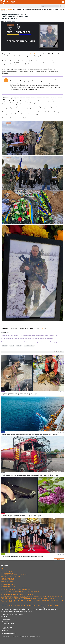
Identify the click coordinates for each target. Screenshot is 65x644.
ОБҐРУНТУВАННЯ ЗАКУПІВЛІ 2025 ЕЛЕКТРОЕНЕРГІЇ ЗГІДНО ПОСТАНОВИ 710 (20, 591)
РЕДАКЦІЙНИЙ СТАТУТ (7, 572)
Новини (9, 10)
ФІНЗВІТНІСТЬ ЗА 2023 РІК (7, 578)
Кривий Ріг (5, 346)
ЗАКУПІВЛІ (3, 568)
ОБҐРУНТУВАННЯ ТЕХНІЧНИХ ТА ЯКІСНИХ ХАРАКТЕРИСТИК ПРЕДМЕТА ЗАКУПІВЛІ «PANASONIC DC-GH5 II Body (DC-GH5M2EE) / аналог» (32, 604)
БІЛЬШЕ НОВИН (59, 559)
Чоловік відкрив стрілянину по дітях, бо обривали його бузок (22, 516)
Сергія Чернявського (36, 54)
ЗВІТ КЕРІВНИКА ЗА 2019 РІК (8, 586)
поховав (12, 346)
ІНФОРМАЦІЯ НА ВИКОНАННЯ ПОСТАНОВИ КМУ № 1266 (15, 570)
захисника (19, 346)
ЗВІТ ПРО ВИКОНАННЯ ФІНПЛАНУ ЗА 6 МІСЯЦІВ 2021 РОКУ (15, 590)
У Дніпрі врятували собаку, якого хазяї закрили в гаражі (20, 394)
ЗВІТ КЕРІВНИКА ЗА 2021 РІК (8, 583)
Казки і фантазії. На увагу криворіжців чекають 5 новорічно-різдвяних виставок (27, 339)
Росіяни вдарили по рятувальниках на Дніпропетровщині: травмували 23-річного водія (30, 475)
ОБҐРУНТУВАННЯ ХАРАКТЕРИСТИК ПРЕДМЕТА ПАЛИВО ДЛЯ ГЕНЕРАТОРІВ (19, 593)
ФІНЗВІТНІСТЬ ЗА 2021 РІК (7, 582)
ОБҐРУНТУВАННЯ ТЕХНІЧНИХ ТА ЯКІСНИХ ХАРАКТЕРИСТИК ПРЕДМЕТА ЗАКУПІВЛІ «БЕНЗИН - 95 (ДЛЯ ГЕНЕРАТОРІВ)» (30, 606)
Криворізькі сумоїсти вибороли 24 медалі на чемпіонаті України (23, 556)
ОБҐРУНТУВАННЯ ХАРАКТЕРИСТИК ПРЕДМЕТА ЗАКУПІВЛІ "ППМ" (17, 595)
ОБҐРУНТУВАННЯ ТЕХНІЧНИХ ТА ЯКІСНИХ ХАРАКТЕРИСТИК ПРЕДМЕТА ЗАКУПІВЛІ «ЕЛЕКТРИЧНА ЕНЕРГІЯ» (28, 599)
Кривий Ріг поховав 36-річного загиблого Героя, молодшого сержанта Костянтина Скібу (29, 336)
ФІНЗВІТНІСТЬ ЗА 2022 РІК (7, 580)
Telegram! (43, 328)
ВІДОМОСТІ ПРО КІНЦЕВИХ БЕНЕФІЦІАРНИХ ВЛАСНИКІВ (15, 575)
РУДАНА (11, 2)
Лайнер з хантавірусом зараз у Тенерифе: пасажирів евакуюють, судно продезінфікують (31, 434)
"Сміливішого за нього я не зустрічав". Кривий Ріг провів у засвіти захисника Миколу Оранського (32, 342)
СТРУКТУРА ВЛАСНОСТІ (7, 573)
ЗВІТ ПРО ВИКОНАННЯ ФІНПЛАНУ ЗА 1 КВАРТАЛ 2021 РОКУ (16, 588)
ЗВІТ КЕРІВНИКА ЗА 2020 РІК (8, 585)
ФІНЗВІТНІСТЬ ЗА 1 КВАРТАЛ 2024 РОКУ (11, 577)
